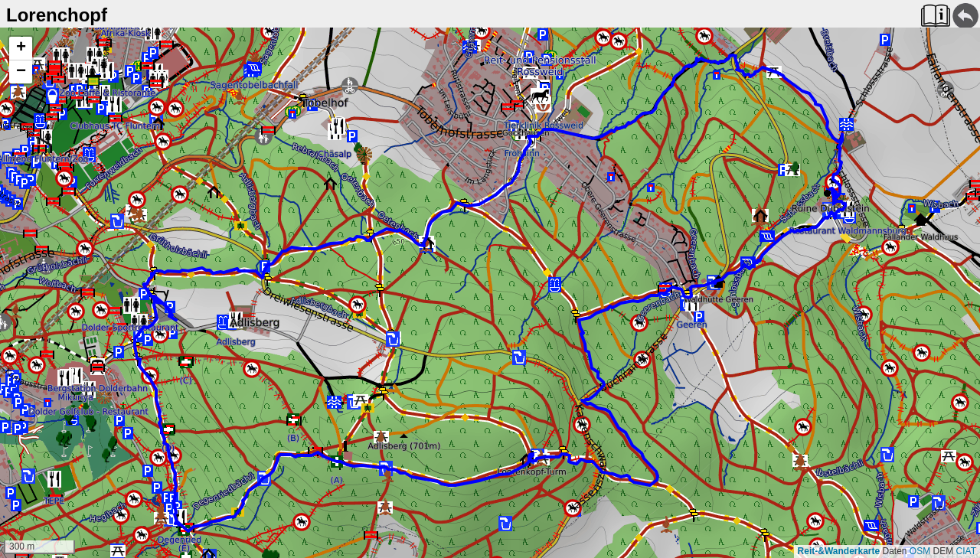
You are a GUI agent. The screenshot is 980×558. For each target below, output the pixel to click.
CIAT (966, 551)
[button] (21, 49)
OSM (920, 551)
